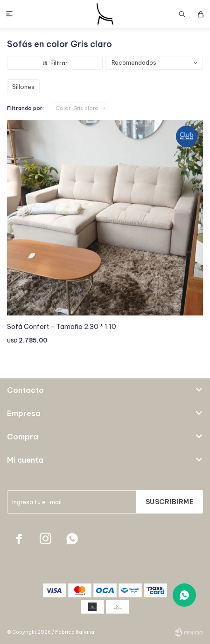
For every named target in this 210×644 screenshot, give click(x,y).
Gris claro (77, 108)
